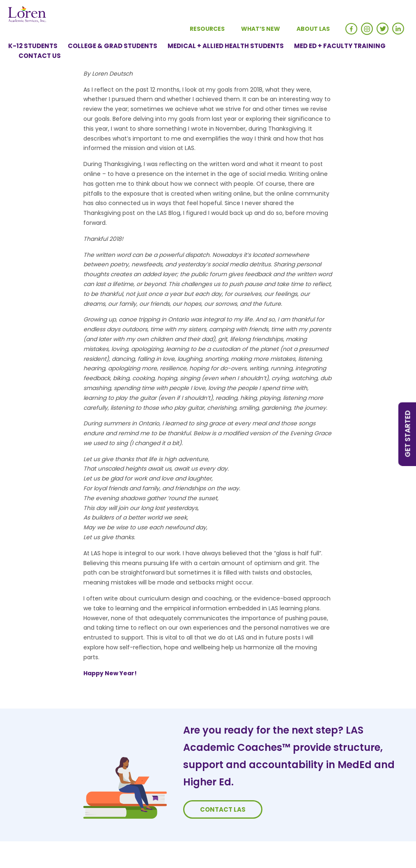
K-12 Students (33, 46)
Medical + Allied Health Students (226, 46)
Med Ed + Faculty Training (340, 46)
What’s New (261, 29)
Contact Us (40, 56)
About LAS (313, 29)
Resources (207, 29)
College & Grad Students (113, 46)
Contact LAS (223, 809)
